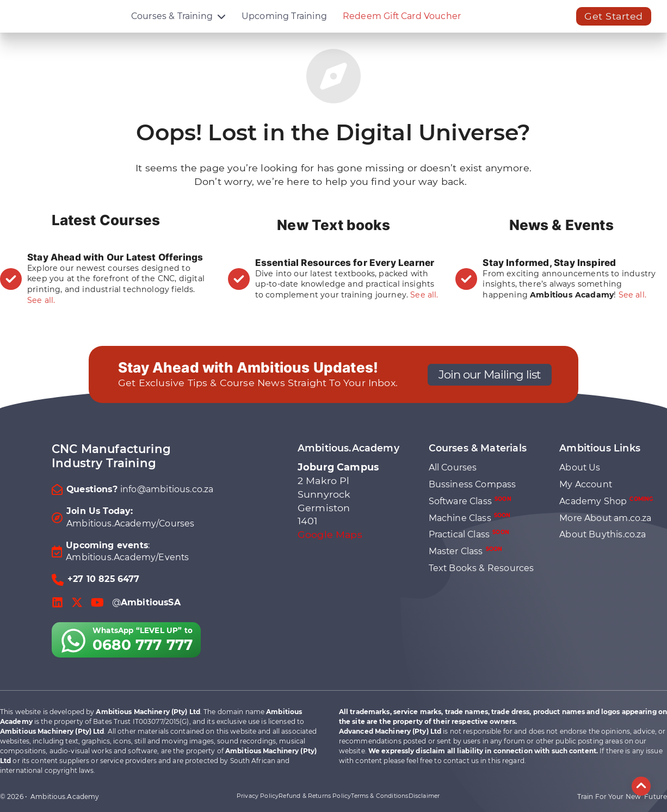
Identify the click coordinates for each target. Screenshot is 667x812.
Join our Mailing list (490, 374)
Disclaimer (424, 796)
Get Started (614, 24)
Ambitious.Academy (65, 796)
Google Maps (330, 534)
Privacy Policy (258, 796)
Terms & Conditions (379, 796)
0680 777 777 (143, 645)
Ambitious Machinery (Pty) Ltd (148, 712)
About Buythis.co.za (603, 534)
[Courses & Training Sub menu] (221, 24)
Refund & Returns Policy (315, 796)
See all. (41, 300)
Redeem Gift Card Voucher (402, 24)
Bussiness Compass (473, 484)
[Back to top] (641, 786)
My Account (586, 484)
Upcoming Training (284, 24)
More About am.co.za (605, 518)
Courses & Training (172, 24)
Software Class (470, 501)
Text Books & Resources (481, 568)
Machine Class (470, 517)
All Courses (453, 467)
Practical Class (469, 534)
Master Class (466, 551)
